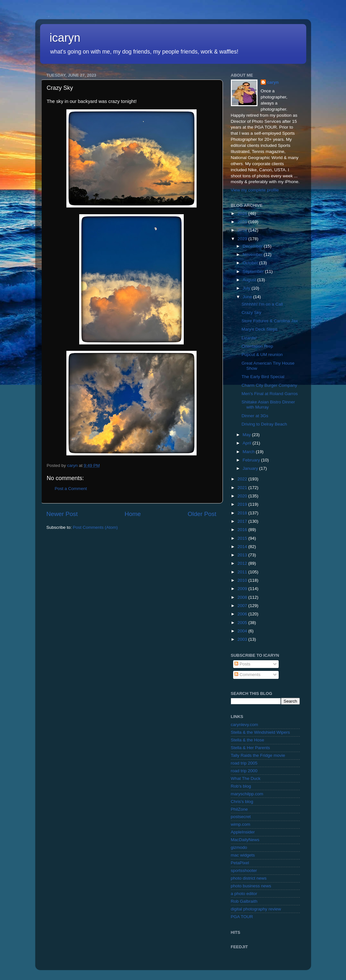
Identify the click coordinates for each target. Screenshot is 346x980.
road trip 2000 (244, 771)
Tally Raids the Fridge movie (258, 755)
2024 (243, 230)
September (254, 271)
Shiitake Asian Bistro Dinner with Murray (268, 405)
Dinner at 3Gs (255, 416)
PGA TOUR (242, 917)
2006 (243, 614)
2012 (243, 563)
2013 (243, 555)
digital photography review (256, 909)
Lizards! (249, 338)
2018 (243, 513)
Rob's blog (241, 786)
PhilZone (239, 809)
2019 (243, 504)
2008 (243, 597)
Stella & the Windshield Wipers (261, 732)
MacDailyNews (245, 840)
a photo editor (244, 894)
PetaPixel (240, 863)
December (253, 246)
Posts (242, 664)
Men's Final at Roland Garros (270, 394)
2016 (243, 530)
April (248, 443)
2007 (243, 606)
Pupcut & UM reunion (262, 355)
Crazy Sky (251, 313)
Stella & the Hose (248, 740)
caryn (273, 82)
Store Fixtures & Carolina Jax (270, 321)
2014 (243, 547)
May (247, 435)
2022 (243, 479)
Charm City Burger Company (269, 385)
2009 (243, 589)
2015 (243, 538)
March (249, 452)
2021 (243, 488)
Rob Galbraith (244, 901)
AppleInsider (243, 832)
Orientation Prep (257, 346)
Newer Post (62, 514)
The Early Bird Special (263, 377)
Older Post (202, 514)
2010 (243, 580)
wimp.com (241, 824)
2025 (243, 222)
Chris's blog (242, 802)
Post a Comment (71, 489)
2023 (243, 239)
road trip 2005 (244, 763)
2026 (243, 213)
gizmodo (239, 847)
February (252, 460)
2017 (243, 521)
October (251, 263)
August (250, 280)
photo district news (249, 878)
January (251, 468)
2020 (243, 496)
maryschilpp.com (247, 794)
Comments (247, 675)
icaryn (65, 38)
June (248, 297)
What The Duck (246, 778)
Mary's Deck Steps (259, 329)
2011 (243, 572)
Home (133, 514)
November (253, 254)
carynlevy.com (245, 725)
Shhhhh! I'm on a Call (262, 304)
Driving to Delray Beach (264, 424)
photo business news (251, 886)
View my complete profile (255, 190)
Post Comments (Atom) (95, 527)
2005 (243, 623)
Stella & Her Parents (250, 748)
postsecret (241, 817)
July (247, 288)
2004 (243, 631)
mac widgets (243, 855)
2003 (243, 639)
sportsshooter (244, 870)
